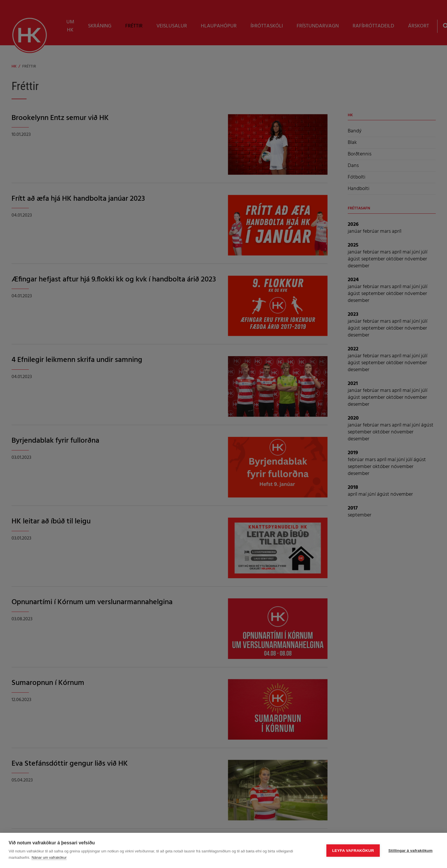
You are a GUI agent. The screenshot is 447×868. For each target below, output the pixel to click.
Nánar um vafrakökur (49, 857)
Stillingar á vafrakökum (410, 851)
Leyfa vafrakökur (353, 851)
